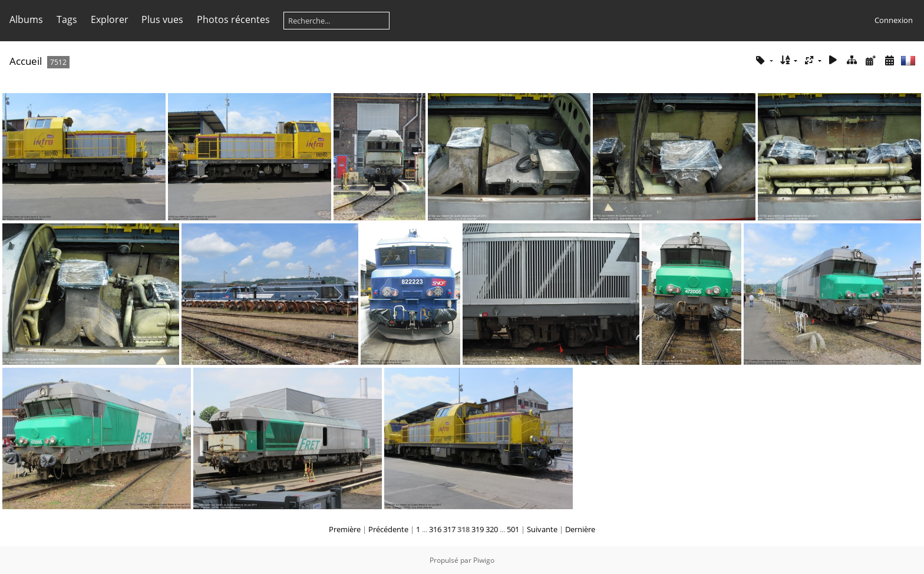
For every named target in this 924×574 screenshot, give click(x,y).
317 (449, 529)
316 (435, 529)
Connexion (894, 20)
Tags (67, 19)
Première (345, 529)
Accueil (26, 61)
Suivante (542, 529)
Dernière (580, 529)
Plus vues (162, 19)
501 (513, 529)
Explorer (110, 19)
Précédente (388, 529)
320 (492, 529)
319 (478, 529)
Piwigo (484, 560)
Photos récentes (233, 19)
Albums (26, 19)
